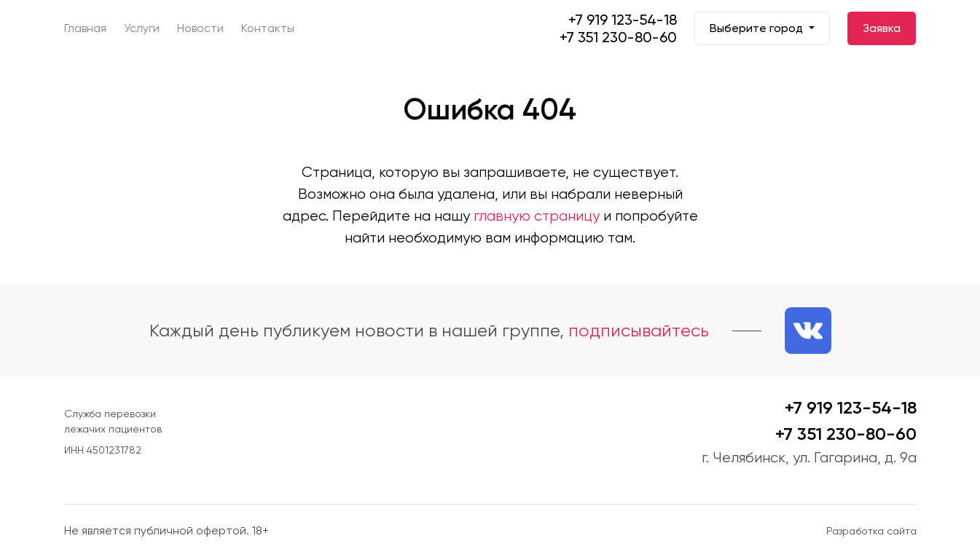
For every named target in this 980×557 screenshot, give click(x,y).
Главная (85, 28)
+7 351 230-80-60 (618, 37)
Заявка (882, 28)
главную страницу (537, 216)
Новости (200, 28)
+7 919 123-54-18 (623, 20)
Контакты (268, 28)
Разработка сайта (871, 531)
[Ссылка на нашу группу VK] (808, 331)
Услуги (142, 28)
